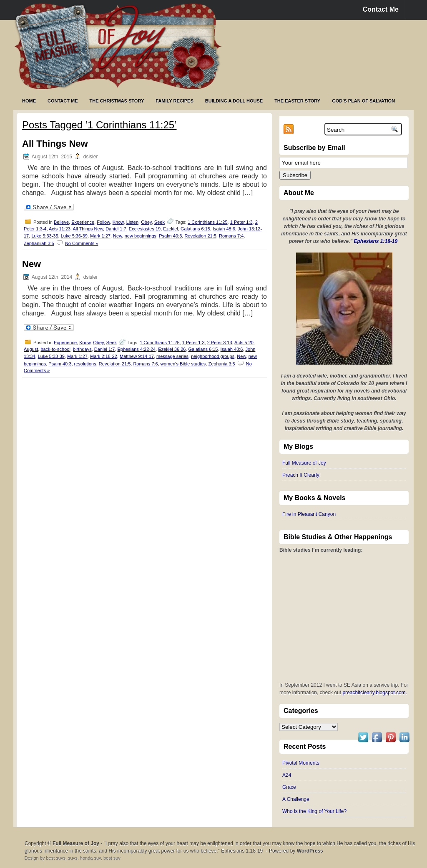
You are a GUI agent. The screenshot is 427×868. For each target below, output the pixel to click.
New (117, 236)
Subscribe (295, 175)
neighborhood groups (213, 356)
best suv (112, 858)
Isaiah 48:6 (224, 229)
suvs (73, 858)
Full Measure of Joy (304, 463)
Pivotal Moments (301, 763)
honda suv (90, 858)
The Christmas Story (117, 101)
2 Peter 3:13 (220, 343)
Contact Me (381, 9)
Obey (146, 222)
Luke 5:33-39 (51, 356)
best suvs (55, 858)
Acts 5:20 (244, 343)
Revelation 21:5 (200, 236)
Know (118, 222)
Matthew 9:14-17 (137, 356)
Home (29, 101)
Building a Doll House (234, 101)
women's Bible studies (183, 364)
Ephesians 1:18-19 (376, 241)
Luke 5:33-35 (45, 236)
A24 (287, 775)
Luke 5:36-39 (74, 236)
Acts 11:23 (60, 229)
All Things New (55, 144)
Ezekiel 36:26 (172, 349)
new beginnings (141, 236)
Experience (83, 222)
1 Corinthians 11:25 (207, 222)
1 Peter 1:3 (241, 222)
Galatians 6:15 (195, 229)
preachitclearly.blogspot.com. (375, 693)
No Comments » (82, 243)
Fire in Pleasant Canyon (309, 514)
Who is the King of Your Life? (314, 811)
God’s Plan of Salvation (363, 101)
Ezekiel (170, 229)
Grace (289, 787)
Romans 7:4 (231, 236)
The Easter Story (297, 101)
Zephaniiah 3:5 (39, 243)
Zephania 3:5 (221, 364)
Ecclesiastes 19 (145, 229)
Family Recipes (174, 101)
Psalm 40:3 (170, 236)
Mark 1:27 (100, 236)
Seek (159, 222)
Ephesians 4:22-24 (136, 349)
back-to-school (55, 349)
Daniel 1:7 (116, 229)
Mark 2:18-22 (104, 356)
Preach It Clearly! (301, 475)
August (31, 349)
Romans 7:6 (145, 364)
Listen (132, 222)
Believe (61, 222)
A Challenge (296, 799)
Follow (103, 222)
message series (172, 356)
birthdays (82, 349)
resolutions (85, 364)
